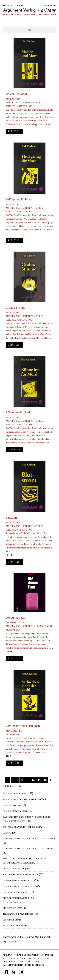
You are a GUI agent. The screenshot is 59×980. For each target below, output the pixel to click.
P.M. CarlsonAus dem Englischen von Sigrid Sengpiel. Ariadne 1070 (30, 219)
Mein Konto (9, 6)
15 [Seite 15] (39, 780)
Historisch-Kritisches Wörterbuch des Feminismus (29, 839)
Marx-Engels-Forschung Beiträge (21, 875)
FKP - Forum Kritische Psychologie (21, 827)
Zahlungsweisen (12, 965)
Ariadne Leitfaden (13, 805)
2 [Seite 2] (17, 780)
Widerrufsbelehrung (14, 962)
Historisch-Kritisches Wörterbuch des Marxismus (29, 849)
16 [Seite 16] (45, 780)
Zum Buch (14, 131)
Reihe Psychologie (13, 908)
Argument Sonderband (15, 794)
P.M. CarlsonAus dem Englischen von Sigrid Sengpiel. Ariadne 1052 (30, 112)
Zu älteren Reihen (12, 926)
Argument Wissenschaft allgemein (21, 799)
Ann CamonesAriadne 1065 (30, 742)
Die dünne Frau (15, 618)
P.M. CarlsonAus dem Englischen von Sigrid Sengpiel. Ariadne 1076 (30, 326)
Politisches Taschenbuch (16, 892)
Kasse (20, 6)
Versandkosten (16, 941)
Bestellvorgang (36, 962)
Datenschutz (40, 958)
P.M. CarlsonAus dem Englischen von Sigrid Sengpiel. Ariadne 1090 (30, 537)
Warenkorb (50, 6)
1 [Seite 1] (13, 780)
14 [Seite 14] (33, 780)
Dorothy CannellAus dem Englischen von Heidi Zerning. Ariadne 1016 (30, 636)
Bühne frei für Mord (18, 412)
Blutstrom (12, 518)
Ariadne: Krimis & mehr (15, 811)
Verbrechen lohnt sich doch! (23, 726)
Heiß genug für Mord (19, 199)
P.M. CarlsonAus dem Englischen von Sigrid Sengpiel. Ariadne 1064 (30, 430)
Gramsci (7, 833)
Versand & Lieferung (33, 965)
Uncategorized (11, 920)
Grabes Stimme (15, 308)
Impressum (26, 958)
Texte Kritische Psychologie (18, 914)
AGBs (51, 958)
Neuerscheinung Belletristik (18, 880)
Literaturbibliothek (14, 869)
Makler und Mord (16, 94)
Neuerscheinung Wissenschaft (19, 886)
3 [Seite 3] (22, 780)
